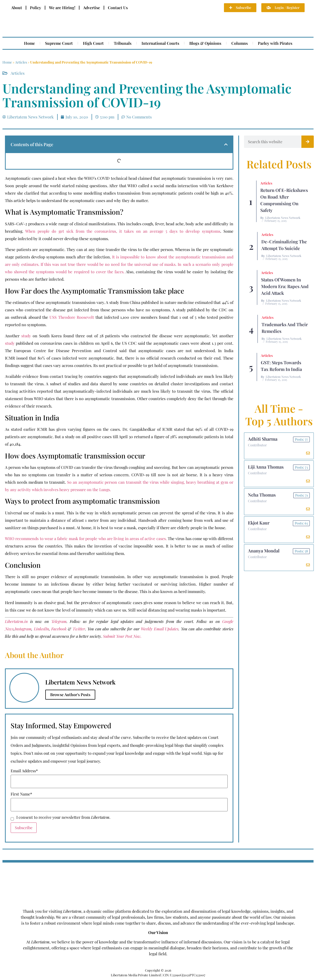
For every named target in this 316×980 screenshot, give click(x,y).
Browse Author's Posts (70, 695)
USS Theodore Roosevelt (72, 317)
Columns (240, 43)
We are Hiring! (62, 8)
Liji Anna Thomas (266, 467)
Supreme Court (59, 43)
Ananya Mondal (264, 551)
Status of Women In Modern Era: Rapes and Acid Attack (285, 286)
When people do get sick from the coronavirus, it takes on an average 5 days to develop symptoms (123, 231)
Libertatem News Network (283, 218)
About (17, 8)
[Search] (308, 142)
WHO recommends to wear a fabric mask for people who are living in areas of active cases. (86, 538)
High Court (93, 43)
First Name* (21, 794)
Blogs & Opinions (205, 43)
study (26, 336)
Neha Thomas (262, 495)
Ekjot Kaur (259, 523)
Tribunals (123, 43)
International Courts (160, 43)
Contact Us (118, 8)
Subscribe (24, 828)
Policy (36, 8)
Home (29, 43)
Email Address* (24, 771)
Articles (21, 62)
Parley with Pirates (275, 43)
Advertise (92, 8)
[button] (226, 144)
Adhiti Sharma (263, 439)
